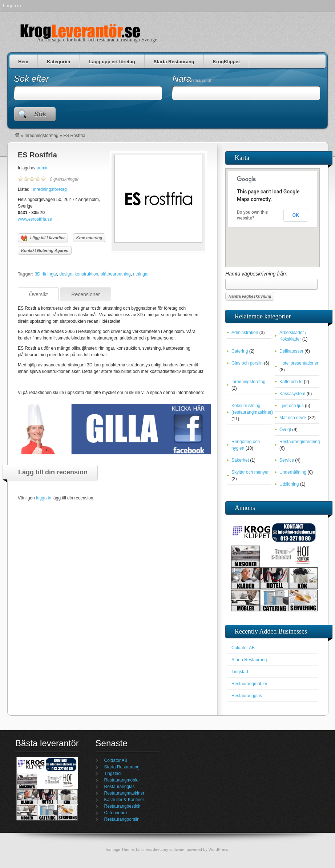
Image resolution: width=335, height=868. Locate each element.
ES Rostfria (37, 155)
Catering (240, 351)
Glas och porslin (247, 363)
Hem (23, 62)
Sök (40, 114)
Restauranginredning (300, 442)
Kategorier (59, 62)
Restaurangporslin (122, 819)
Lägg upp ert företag (112, 62)
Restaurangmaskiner (124, 793)
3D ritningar (46, 274)
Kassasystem (292, 394)
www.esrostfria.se (35, 219)
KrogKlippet (226, 62)
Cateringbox (116, 813)
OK (296, 215)
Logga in (12, 6)
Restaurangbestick (122, 806)
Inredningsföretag (41, 136)
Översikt (38, 294)
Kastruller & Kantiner (124, 800)
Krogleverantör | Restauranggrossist (80, 31)
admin (43, 168)
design (66, 274)
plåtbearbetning (116, 274)
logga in (44, 498)
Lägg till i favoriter (43, 238)
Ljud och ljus (292, 406)
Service (287, 460)
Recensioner (86, 294)
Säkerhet (240, 460)
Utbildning (289, 484)
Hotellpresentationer (299, 363)
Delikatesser (291, 351)
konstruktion (87, 274)
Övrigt (285, 430)
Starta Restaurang (174, 62)
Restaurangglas (247, 696)
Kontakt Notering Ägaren (45, 250)
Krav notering (89, 238)
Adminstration (245, 333)
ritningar (141, 274)
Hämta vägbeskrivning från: (271, 280)
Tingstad (240, 672)
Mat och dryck (293, 418)
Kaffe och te (291, 382)
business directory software (160, 849)
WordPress (218, 849)
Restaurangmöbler (249, 684)
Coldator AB (243, 648)
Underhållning (293, 472)
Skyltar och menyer (250, 472)
